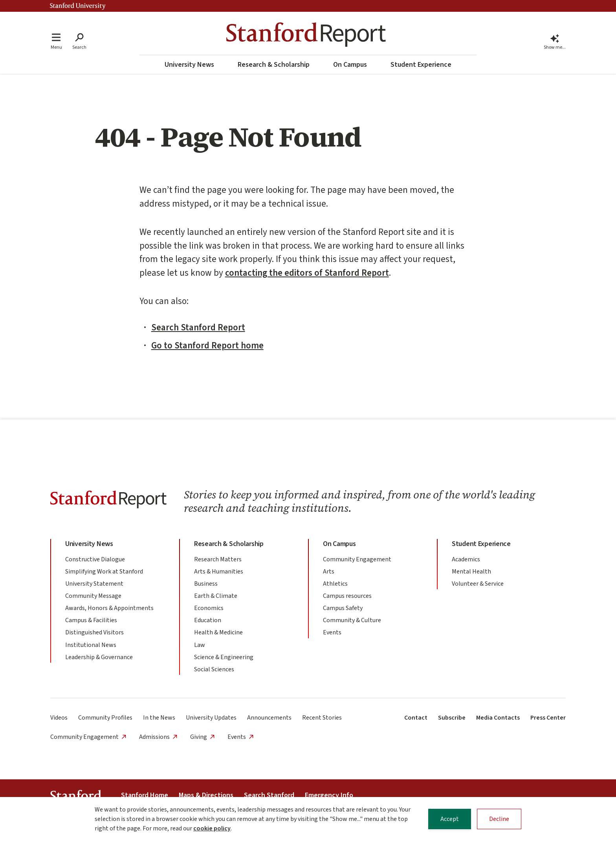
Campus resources (347, 596)
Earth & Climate (216, 596)
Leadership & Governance (99, 657)
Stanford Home (145, 795)
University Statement (94, 584)
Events (332, 632)
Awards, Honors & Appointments (109, 608)
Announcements (269, 718)
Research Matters (218, 559)
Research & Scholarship (274, 65)
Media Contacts (498, 718)
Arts (329, 572)
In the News (159, 718)
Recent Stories (322, 718)
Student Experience (421, 65)
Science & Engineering (224, 657)
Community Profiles (105, 718)
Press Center (548, 718)
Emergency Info (329, 795)
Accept (450, 819)
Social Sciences (214, 669)
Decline (499, 819)
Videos (59, 718)
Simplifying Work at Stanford (104, 572)
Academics (466, 559)
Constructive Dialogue (95, 559)
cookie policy (212, 829)
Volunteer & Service (478, 584)
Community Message (93, 596)
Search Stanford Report (198, 327)
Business (206, 584)
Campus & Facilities (91, 620)
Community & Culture (352, 620)
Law (200, 645)
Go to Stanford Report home (207, 345)
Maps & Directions (206, 795)
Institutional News (91, 645)
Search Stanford (269, 795)
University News (189, 65)
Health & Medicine (218, 632)
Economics (209, 608)
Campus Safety (343, 608)
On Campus (350, 65)
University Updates (211, 718)
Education (208, 620)
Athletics (335, 584)
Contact (416, 718)
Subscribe (452, 718)
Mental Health (471, 572)
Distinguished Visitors (94, 632)
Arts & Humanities (219, 572)
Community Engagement (357, 559)
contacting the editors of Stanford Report (307, 273)
